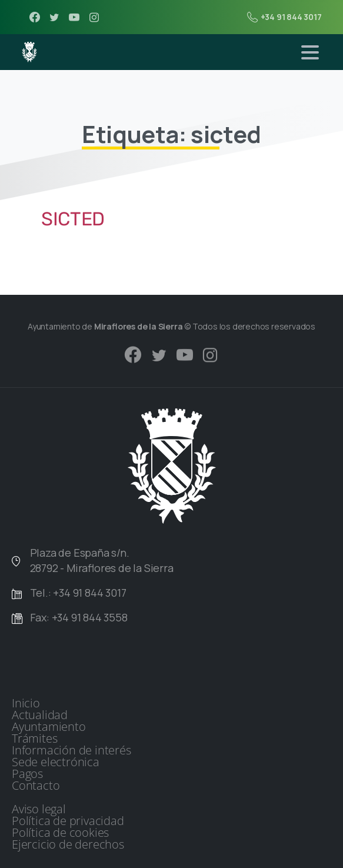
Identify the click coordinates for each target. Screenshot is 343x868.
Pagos (27, 774)
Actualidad (40, 715)
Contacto (36, 786)
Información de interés (71, 750)
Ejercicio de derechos (68, 844)
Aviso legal (39, 809)
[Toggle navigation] (310, 52)
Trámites (34, 739)
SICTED (73, 219)
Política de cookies (60, 833)
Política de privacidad (68, 821)
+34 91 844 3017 (284, 17)
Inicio (26, 703)
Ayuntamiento (49, 727)
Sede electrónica (56, 762)
